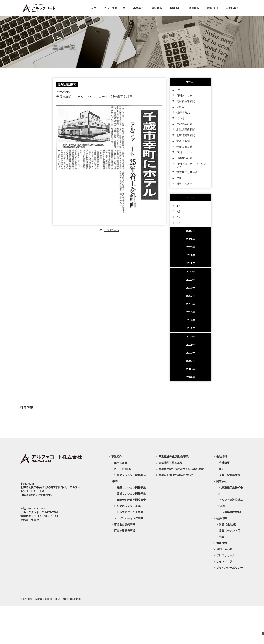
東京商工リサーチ (187, 172)
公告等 (180, 107)
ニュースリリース (115, 8)
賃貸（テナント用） (231, 569)
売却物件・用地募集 (171, 501)
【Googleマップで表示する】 (38, 533)
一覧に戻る (112, 230)
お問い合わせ (234, 8)
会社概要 (224, 501)
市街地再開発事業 (125, 562)
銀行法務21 (183, 113)
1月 (179, 223)
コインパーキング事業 (130, 556)
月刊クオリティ (186, 96)
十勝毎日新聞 (184, 147)
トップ (92, 8)
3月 (179, 211)
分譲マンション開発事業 (131, 526)
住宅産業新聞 (184, 124)
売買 (222, 575)
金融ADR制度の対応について (176, 513)
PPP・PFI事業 (123, 507)
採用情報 (213, 8)
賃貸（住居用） (228, 562)
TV (178, 90)
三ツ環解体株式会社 (231, 550)
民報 (179, 178)
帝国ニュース (184, 152)
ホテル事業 (121, 501)
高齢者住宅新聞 (186, 101)
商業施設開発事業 (125, 569)
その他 (180, 118)
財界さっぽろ (184, 184)
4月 (179, 206)
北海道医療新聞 (186, 130)
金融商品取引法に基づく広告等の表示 (181, 507)
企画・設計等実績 (230, 513)
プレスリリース (226, 593)
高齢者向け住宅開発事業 (131, 538)
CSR (222, 507)
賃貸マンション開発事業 (131, 532)
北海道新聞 (183, 141)
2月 (179, 217)
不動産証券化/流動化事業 (174, 495)
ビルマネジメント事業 (130, 550)
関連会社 (175, 8)
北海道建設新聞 (186, 135)
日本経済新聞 (184, 158)
